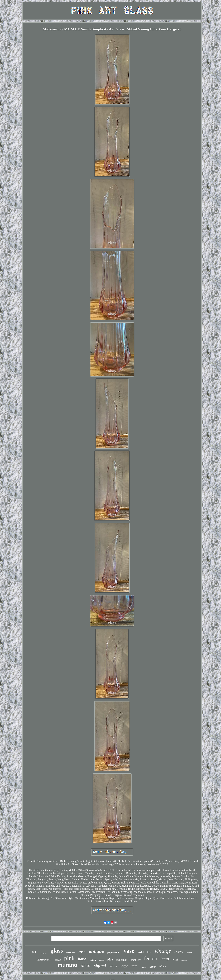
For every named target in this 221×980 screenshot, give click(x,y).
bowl (179, 951)
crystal (184, 960)
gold (141, 952)
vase (129, 951)
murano (68, 965)
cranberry (136, 960)
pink (69, 958)
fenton (150, 958)
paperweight (114, 953)
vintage (163, 951)
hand (82, 959)
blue (110, 959)
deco (86, 965)
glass (57, 951)
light (35, 952)
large (124, 966)
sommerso (71, 953)
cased (58, 960)
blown (163, 966)
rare (134, 966)
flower (153, 967)
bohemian (122, 960)
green (189, 953)
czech (102, 960)
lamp (165, 959)
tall (149, 952)
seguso (144, 967)
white (113, 966)
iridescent (44, 960)
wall (175, 959)
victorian (44, 953)
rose (82, 952)
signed (100, 966)
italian (93, 960)
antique (96, 951)
